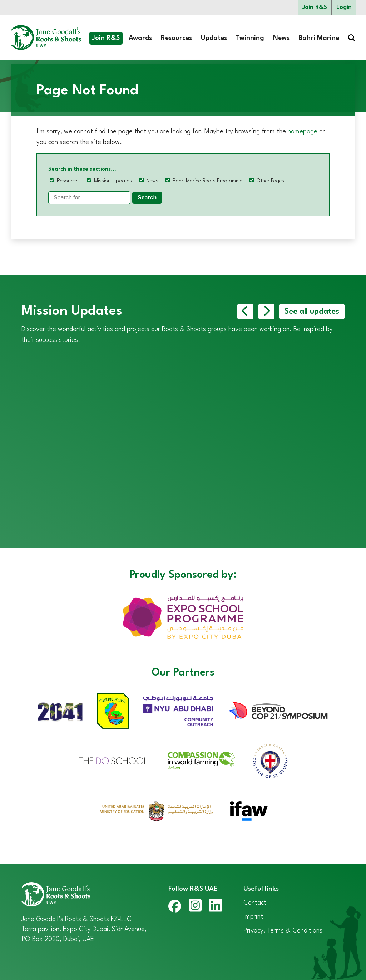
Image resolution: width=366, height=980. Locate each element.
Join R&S (315, 7)
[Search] (89, 198)
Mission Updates (113, 181)
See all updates (312, 312)
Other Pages (270, 181)
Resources (176, 38)
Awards (140, 38)
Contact (255, 903)
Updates (214, 38)
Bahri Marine (319, 38)
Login (344, 7)
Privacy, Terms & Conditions (283, 931)
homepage (303, 132)
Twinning (250, 38)
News (281, 38)
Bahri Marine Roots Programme (207, 181)
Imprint (253, 917)
